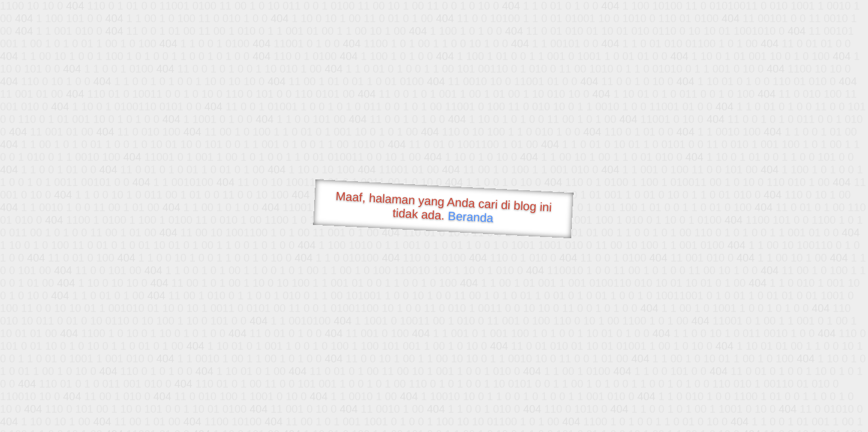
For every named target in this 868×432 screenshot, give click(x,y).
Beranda (471, 217)
